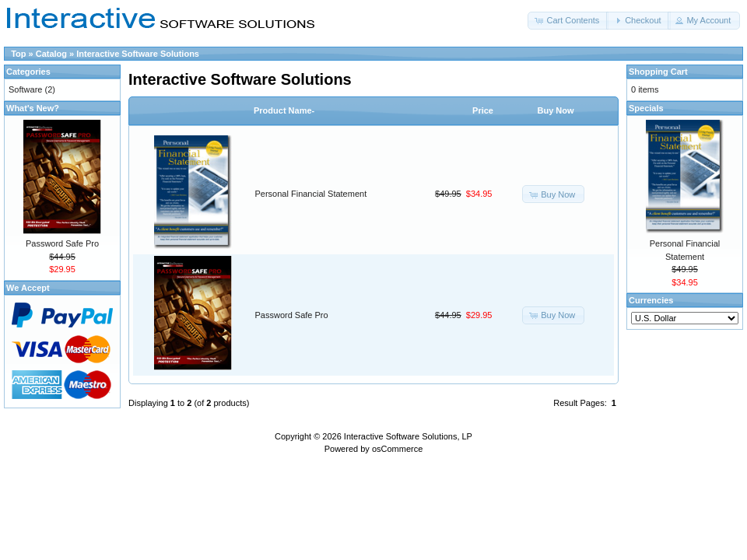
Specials (646, 108)
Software (25, 89)
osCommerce (397, 449)
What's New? (33, 108)
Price (483, 110)
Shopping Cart (658, 72)
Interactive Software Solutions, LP (408, 436)
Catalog (51, 54)
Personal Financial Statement (311, 194)
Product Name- (284, 110)
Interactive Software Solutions (138, 54)
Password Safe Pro (292, 315)
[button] (568, 21)
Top (18, 54)
